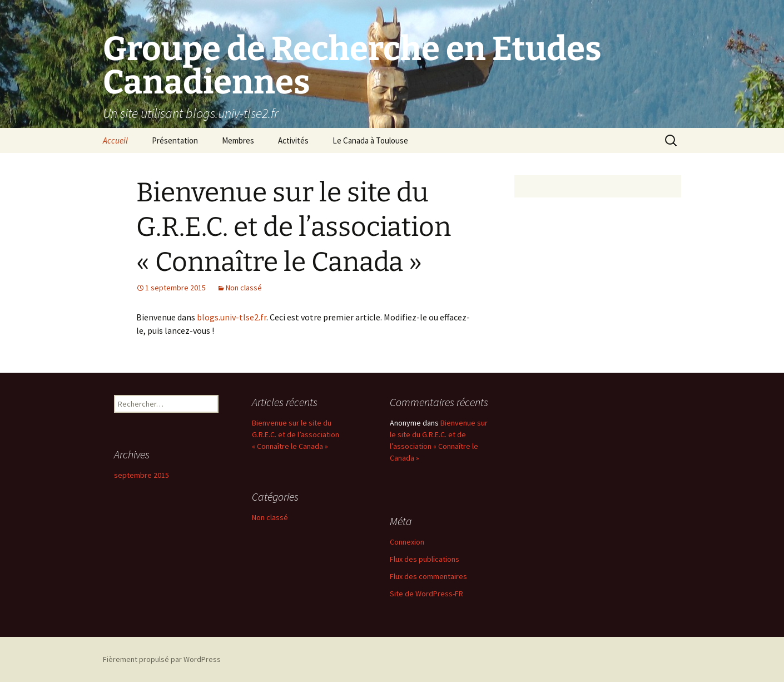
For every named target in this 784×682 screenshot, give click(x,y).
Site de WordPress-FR (426, 594)
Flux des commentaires (428, 576)
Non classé (244, 288)
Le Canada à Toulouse (370, 140)
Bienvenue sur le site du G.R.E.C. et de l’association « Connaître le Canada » (294, 227)
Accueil (115, 140)
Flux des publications (425, 559)
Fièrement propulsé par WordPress (162, 659)
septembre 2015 (142, 475)
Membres (238, 140)
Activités (293, 140)
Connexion (407, 542)
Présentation (175, 140)
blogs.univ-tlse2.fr (232, 317)
